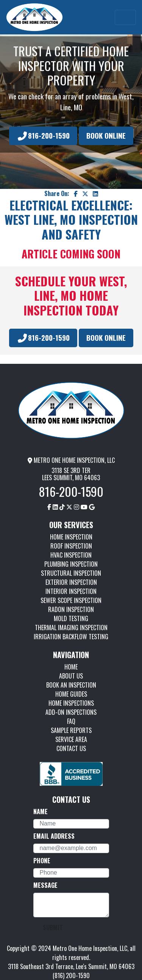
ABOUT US (71, 676)
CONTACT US (71, 748)
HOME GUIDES (71, 694)
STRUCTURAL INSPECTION (71, 573)
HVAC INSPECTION (71, 555)
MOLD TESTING (71, 618)
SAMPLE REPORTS (71, 730)
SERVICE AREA (71, 739)
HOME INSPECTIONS (71, 703)
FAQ (71, 721)
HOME (71, 667)
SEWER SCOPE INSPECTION (71, 600)
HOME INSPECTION (71, 537)
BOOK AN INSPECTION (71, 685)
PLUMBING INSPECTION (71, 564)
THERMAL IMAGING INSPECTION (71, 628)
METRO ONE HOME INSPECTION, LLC (71, 460)
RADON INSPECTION (71, 609)
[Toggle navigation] (125, 17)
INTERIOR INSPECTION (71, 591)
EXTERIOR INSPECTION (71, 582)
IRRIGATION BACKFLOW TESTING (71, 637)
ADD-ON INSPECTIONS (71, 712)
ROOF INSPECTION (71, 546)
